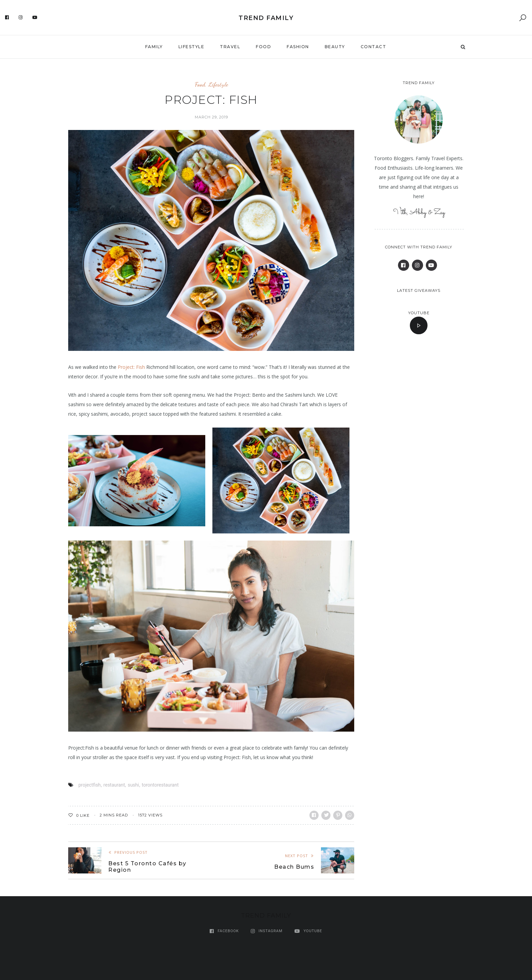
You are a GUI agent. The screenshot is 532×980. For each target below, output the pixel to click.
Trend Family (266, 18)
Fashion (298, 47)
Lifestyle (192, 47)
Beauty (335, 47)
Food (263, 47)
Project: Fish (131, 367)
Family (154, 47)
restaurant (114, 785)
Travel (230, 47)
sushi (133, 785)
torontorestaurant (160, 785)
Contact (374, 47)
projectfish (90, 785)
